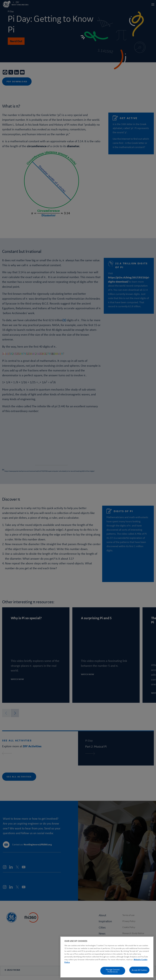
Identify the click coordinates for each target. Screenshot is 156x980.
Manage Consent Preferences (113, 971)
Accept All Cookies (139, 970)
